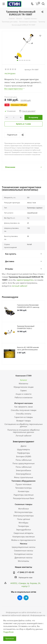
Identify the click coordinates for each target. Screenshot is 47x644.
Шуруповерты (23, 449)
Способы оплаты (24, 414)
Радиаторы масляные (24, 495)
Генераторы (23, 526)
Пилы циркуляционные (23, 463)
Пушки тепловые (23, 484)
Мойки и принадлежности (23, 540)
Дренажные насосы (23, 557)
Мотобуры (23, 523)
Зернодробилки (24, 530)
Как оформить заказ (24, 407)
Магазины (23, 383)
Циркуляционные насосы (24, 547)
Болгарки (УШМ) (24, 456)
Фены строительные (23, 477)
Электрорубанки (23, 474)
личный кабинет (20, 286)
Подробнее (8, 632)
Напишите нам (26, 577)
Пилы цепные (24, 519)
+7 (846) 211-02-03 (26, 572)
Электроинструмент (23, 442)
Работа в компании (24, 397)
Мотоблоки (24, 509)
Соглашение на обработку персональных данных (24, 425)
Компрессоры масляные (24, 537)
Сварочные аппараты (23, 533)
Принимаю (10, 639)
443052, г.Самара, (19, 583)
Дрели (24, 446)
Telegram (26, 598)
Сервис (24, 390)
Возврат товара (23, 421)
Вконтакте (20, 598)
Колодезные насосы (23, 554)
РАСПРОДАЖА (10, 74)
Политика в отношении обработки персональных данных (23, 431)
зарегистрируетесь (25, 280)
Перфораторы (24, 453)
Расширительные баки (24, 498)
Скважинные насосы (24, 551)
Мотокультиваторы (23, 512)
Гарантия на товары (24, 417)
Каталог (24, 380)
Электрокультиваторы (23, 516)
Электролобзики (23, 470)
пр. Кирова (32, 583)
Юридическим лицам (24, 387)
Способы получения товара (24, 410)
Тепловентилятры (23, 488)
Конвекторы (24, 491)
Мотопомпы (23, 561)
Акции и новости (24, 394)
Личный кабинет (24, 436)
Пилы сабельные (24, 460)
